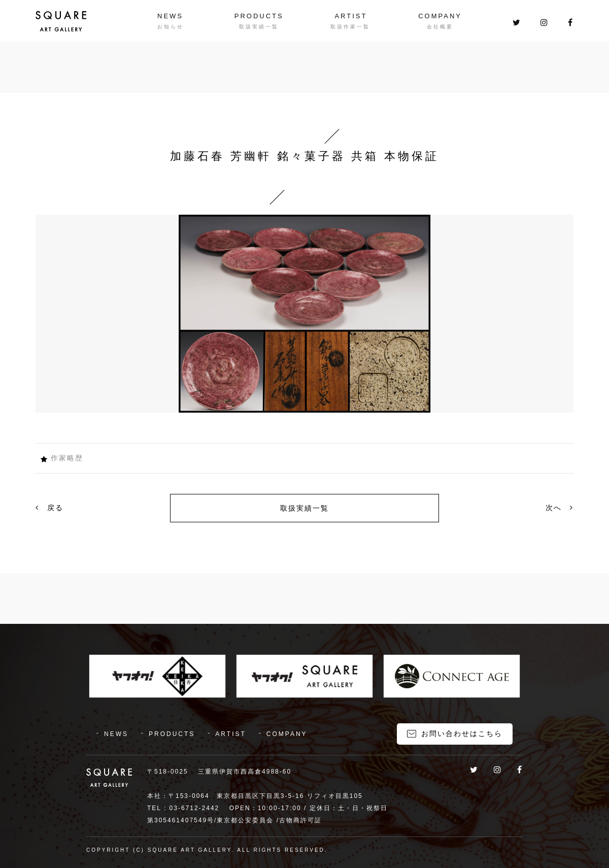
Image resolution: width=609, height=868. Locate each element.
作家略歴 (67, 458)
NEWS (170, 16)
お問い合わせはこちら (462, 733)
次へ (560, 508)
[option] (304, 314)
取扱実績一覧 (304, 508)
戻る (49, 508)
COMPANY (440, 16)
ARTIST (351, 16)
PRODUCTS (259, 16)
